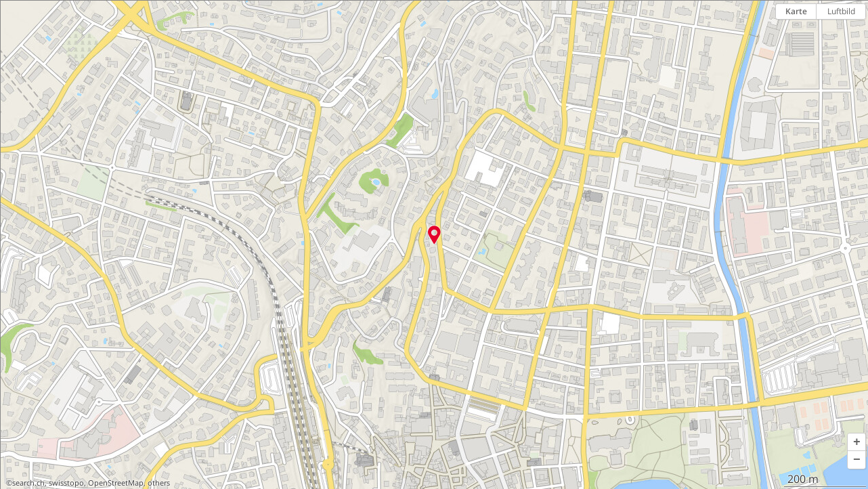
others (159, 483)
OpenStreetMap (116, 483)
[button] (856, 442)
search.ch (28, 483)
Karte (796, 11)
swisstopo (66, 483)
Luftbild (841, 11)
